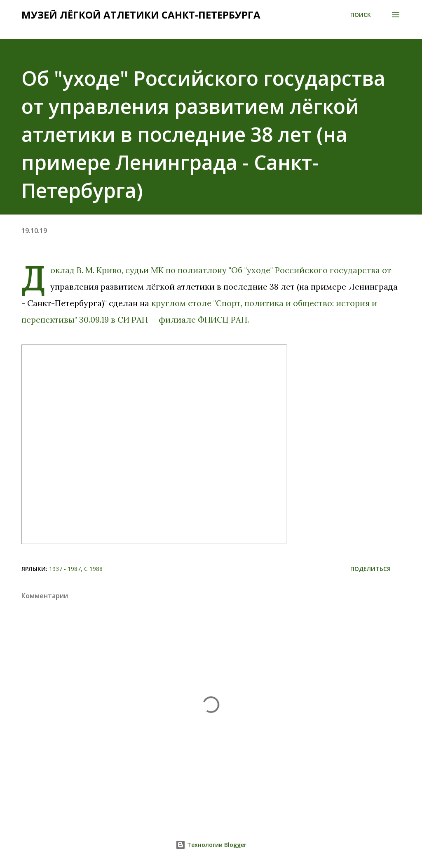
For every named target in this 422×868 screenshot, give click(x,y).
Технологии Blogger (211, 845)
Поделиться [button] (370, 569)
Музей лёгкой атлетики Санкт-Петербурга (141, 15)
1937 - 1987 (65, 569)
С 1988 (93, 569)
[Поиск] (361, 15)
